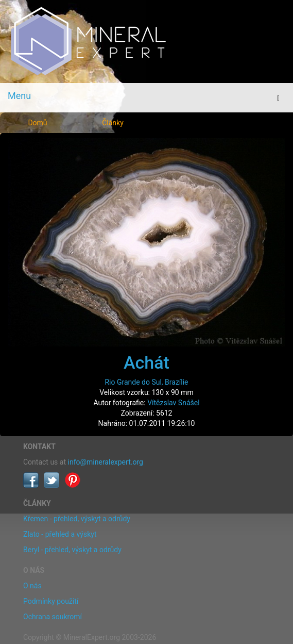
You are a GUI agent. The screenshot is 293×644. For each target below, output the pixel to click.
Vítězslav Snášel (173, 403)
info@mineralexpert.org (106, 462)
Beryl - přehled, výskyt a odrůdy (72, 550)
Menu (19, 96)
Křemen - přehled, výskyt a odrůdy (77, 519)
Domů (37, 123)
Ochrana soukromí (53, 617)
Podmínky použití (51, 601)
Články (113, 123)
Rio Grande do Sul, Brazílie (146, 382)
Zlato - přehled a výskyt (60, 534)
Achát (146, 362)
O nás (32, 586)
